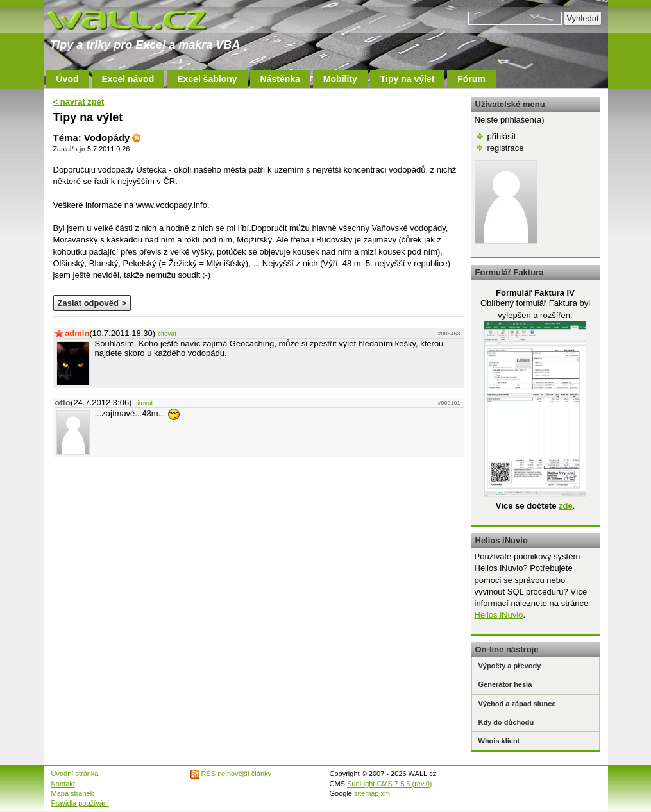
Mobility (340, 79)
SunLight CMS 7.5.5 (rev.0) (389, 784)
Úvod (68, 79)
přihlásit (502, 136)
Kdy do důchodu (506, 722)
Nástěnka (280, 79)
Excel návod (128, 79)
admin (77, 333)
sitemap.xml (373, 793)
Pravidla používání (80, 803)
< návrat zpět (79, 102)
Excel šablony (207, 79)
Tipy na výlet (408, 79)
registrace (506, 148)
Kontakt (63, 784)
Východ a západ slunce (517, 704)
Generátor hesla (505, 684)
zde (566, 506)
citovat (167, 334)
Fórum (471, 79)
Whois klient (499, 741)
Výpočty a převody (510, 666)
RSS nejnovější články (231, 774)
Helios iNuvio (499, 615)
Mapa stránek (73, 793)
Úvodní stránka (75, 774)
